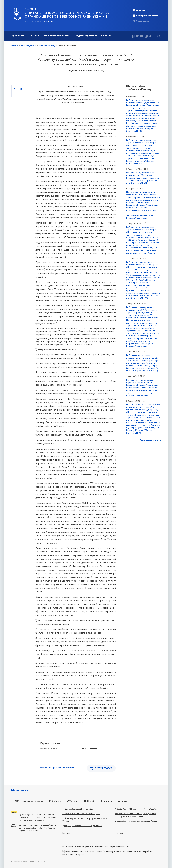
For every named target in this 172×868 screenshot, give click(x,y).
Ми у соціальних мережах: (29, 801)
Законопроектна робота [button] (57, 36)
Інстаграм (105, 801)
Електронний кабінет (145, 16)
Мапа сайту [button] (20, 791)
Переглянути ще (148, 440)
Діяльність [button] (34, 36)
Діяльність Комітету (47, 46)
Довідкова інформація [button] (85, 36)
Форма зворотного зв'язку (33, 820)
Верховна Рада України (39, 22)
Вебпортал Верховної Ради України (78, 810)
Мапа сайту (120, 833)
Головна (15, 46)
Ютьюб (88, 801)
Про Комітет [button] (18, 36)
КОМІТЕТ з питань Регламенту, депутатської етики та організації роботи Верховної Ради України (67, 13)
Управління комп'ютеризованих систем (111, 847)
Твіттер (71, 801)
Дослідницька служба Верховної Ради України (82, 826)
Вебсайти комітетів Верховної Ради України (81, 814)
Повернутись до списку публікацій (56, 768)
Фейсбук (55, 801)
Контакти (66, 833)
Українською (141, 21)
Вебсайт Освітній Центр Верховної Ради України (136, 810)
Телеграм (122, 802)
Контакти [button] (106, 36)
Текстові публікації (28, 46)
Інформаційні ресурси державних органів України (136, 822)
